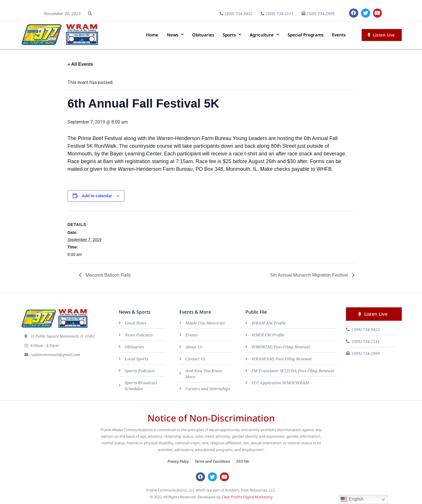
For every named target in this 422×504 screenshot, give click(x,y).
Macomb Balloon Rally (108, 275)
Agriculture (264, 35)
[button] (90, 13)
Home (152, 35)
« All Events (80, 64)
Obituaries (203, 35)
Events (339, 35)
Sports (232, 35)
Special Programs (306, 35)
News (175, 35)
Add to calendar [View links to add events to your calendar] (97, 196)
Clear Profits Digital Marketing (247, 498)
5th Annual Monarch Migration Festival (310, 275)
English (352, 499)
